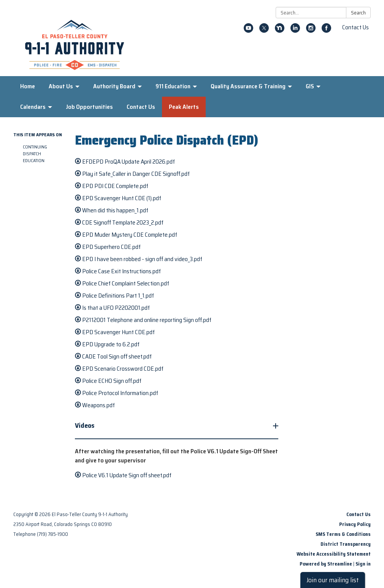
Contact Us (355, 27)
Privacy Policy (355, 524)
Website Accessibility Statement (334, 554)
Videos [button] (85, 425)
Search (358, 13)
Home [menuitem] (28, 86)
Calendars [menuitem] (33, 107)
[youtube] (248, 31)
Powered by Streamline (326, 564)
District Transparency (346, 544)
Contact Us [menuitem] (141, 107)
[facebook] (326, 31)
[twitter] (264, 31)
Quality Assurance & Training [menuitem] (248, 86)
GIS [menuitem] (310, 86)
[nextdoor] (280, 31)
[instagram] (311, 31)
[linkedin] (295, 31)
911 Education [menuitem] (173, 86)
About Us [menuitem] (61, 86)
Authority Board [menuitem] (114, 86)
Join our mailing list (333, 580)
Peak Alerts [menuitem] (184, 107)
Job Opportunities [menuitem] (89, 107)
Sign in (363, 564)
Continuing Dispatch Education (35, 154)
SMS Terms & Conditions (343, 534)
